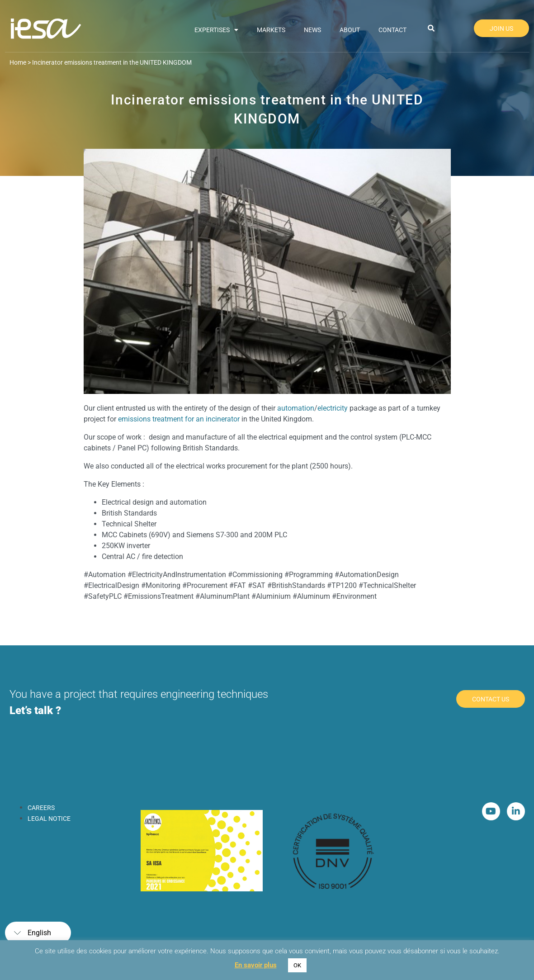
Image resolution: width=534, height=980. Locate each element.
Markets (271, 30)
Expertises (216, 30)
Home (18, 62)
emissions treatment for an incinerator (179, 419)
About (350, 30)
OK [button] (297, 965)
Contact (392, 30)
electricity (333, 408)
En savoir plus (256, 965)
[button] (431, 28)
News (312, 30)
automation (296, 408)
